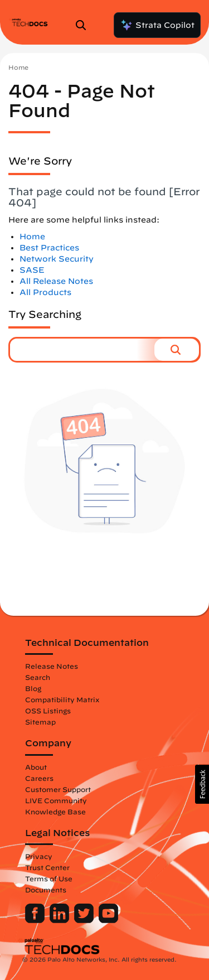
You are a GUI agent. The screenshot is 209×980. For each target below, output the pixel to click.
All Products (45, 292)
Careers (39, 778)
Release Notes (52, 666)
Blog (33, 688)
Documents (46, 890)
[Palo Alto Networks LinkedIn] (60, 920)
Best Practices (49, 248)
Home (18, 67)
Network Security (57, 259)
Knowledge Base (55, 812)
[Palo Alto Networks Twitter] (85, 920)
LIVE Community (56, 800)
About (36, 767)
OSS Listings (48, 711)
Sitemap (40, 722)
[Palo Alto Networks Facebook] (36, 920)
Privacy (39, 856)
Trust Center (47, 867)
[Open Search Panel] (84, 25)
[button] (177, 350)
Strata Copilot (157, 25)
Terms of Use (49, 878)
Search (38, 677)
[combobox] (82, 350)
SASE (32, 270)
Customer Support (58, 789)
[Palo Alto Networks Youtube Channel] (108, 920)
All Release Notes (56, 281)
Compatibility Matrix (62, 699)
